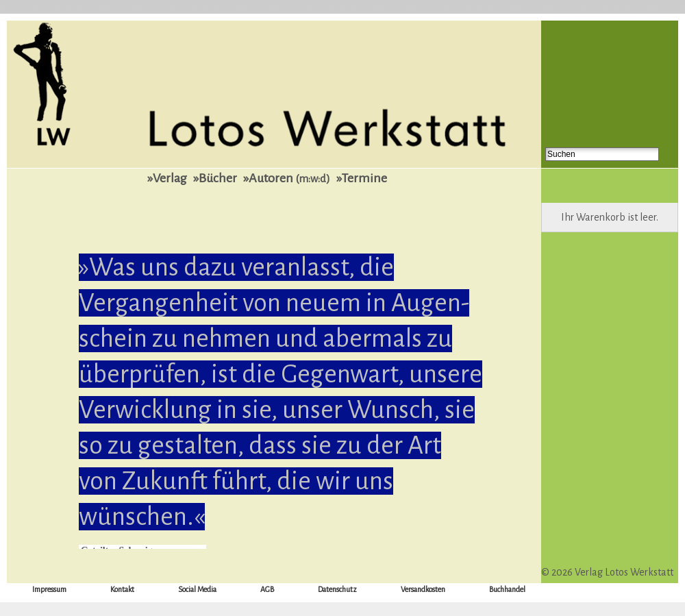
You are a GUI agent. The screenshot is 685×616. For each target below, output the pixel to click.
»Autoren (287, 178)
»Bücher (215, 178)
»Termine (362, 178)
